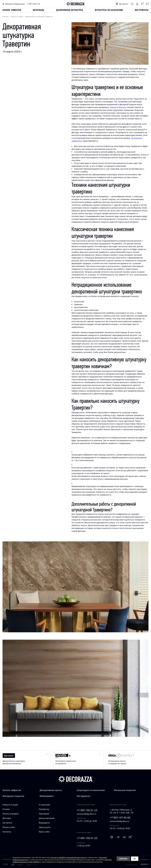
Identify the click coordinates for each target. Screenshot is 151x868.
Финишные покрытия (125, 790)
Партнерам (44, 814)
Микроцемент (47, 796)
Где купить (7, 823)
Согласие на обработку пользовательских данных (68, 857)
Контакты (7, 832)
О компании (44, 805)
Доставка (7, 818)
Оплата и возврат (11, 814)
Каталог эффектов (12, 790)
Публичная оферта (142, 859)
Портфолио (44, 809)
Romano (123, 107)
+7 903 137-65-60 (120, 817)
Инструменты (142, 10)
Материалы (39, 10)
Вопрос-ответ (9, 827)
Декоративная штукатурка (70, 10)
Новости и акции (10, 805)
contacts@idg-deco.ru (87, 814)
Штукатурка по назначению (109, 10)
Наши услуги (45, 827)
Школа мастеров (47, 818)
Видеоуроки (44, 823)
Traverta (113, 107)
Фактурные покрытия (13, 796)
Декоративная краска (51, 790)
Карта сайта (44, 832)
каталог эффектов (12, 10)
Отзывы (6, 809)
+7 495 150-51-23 (33, 4)
